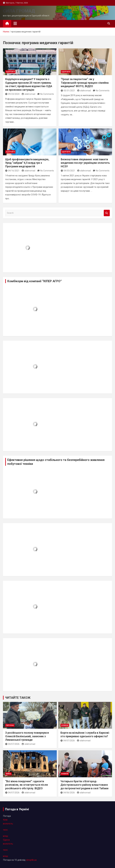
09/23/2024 (12, 94)
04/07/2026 (12, 744)
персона (10, 725)
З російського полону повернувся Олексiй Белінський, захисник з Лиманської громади (27, 736)
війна (8, 774)
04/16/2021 (12, 171)
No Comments (47, 94)
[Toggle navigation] (15, 23)
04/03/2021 (68, 171)
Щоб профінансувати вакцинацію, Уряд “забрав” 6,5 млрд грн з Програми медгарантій (27, 163)
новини (65, 725)
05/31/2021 (68, 91)
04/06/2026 (68, 793)
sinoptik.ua (31, 860)
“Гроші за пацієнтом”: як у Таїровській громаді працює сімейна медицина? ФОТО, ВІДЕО (85, 83)
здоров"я (10, 72)
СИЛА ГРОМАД (19, 11)
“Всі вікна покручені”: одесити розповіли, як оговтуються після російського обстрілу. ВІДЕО (27, 785)
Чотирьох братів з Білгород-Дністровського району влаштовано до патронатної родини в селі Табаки (84, 785)
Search (107, 213)
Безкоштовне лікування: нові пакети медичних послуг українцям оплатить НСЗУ (85, 163)
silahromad (28, 94)
